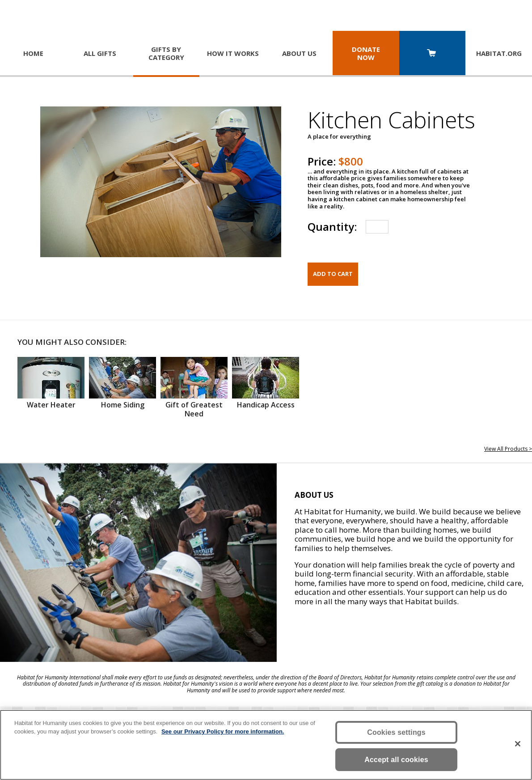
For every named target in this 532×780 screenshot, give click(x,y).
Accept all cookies (396, 760)
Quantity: (332, 227)
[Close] (518, 744)
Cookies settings (396, 732)
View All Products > (508, 449)
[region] (266, 745)
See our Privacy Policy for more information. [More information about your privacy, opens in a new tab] (223, 731)
